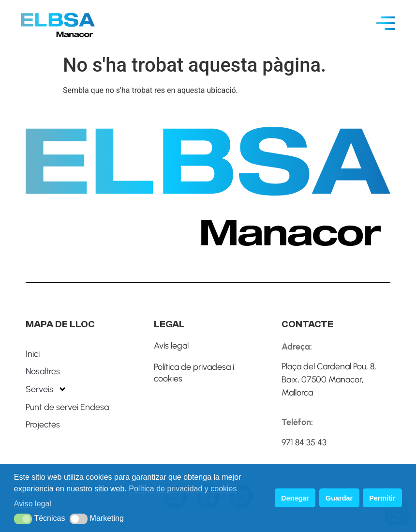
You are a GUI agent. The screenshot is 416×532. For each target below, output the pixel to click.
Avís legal (171, 346)
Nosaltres (43, 371)
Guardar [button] (339, 498)
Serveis (46, 389)
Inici (33, 354)
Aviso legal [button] (33, 504)
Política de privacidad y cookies (183, 489)
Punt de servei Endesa (67, 407)
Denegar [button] (295, 498)
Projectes (43, 425)
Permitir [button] (382, 498)
